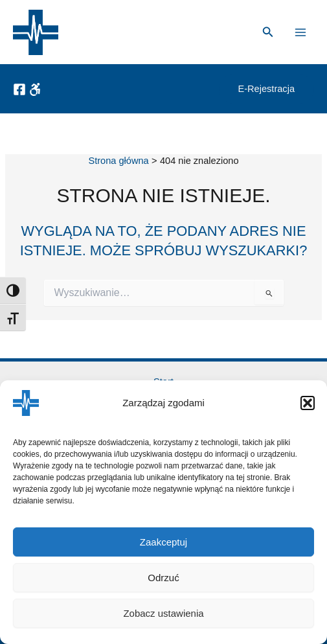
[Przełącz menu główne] (300, 32)
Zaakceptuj (163, 542)
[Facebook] (19, 89)
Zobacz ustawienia (163, 613)
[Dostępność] (35, 89)
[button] (308, 403)
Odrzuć (163, 578)
